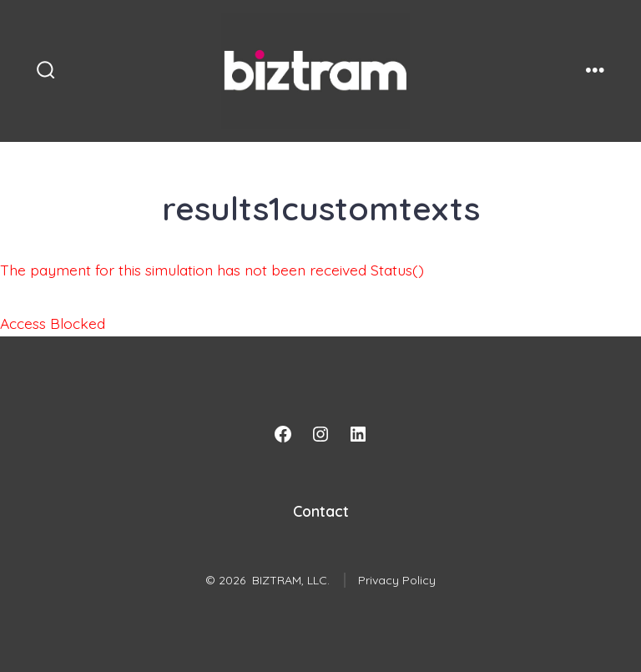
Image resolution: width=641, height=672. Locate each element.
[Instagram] (320, 434)
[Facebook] (283, 434)
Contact (321, 511)
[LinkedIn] (358, 434)
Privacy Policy (397, 580)
